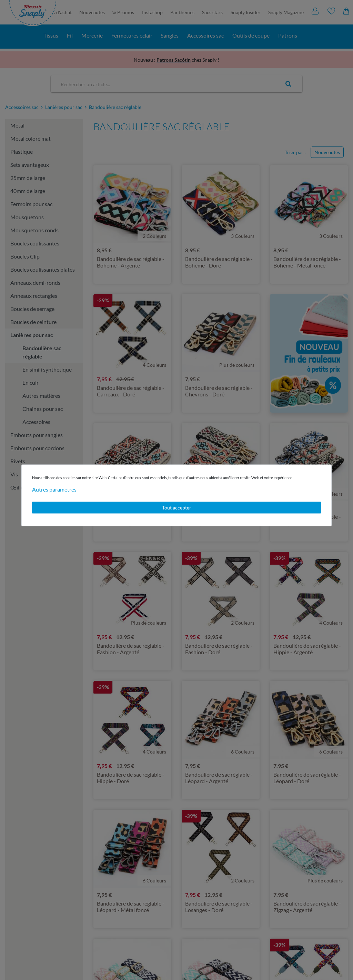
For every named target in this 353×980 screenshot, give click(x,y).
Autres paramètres (54, 489)
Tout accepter (177, 508)
